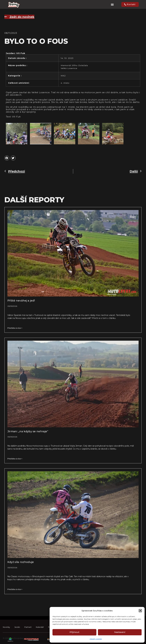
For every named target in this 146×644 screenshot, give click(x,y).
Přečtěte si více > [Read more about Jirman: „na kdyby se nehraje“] (15, 459)
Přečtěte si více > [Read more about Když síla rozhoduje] (15, 589)
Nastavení (120, 632)
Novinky (7, 632)
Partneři (29, 632)
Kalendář (42, 632)
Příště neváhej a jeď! (21, 301)
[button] (140, 611)
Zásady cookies (96, 639)
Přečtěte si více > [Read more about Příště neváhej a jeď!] (15, 328)
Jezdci (18, 632)
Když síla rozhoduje (21, 562)
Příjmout (74, 632)
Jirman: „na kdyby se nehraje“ (28, 431)
